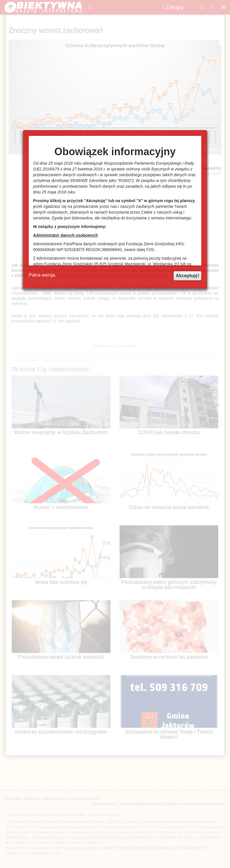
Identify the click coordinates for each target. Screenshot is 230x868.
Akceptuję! (187, 276)
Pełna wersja (42, 275)
